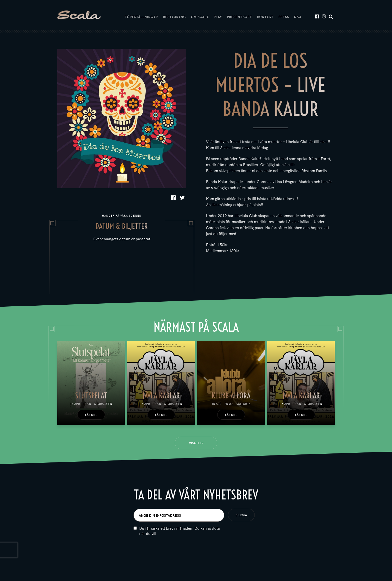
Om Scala (200, 17)
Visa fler (196, 443)
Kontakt (265, 17)
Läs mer (91, 415)
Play (218, 17)
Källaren (243, 404)
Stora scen (103, 404)
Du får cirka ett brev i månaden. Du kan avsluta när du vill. (179, 531)
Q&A (298, 17)
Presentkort (239, 17)
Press (284, 17)
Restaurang (174, 17)
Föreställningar (141, 17)
